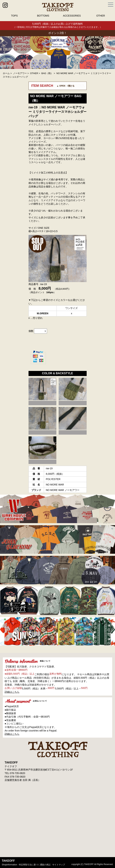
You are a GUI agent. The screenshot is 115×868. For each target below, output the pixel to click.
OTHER (101, 16)
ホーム (6, 73)
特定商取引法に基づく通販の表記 (35, 865)
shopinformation (9, 865)
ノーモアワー (20, 73)
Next (110, 53)
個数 (31, 331)
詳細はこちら (12, 692)
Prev (5, 53)
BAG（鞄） (47, 73)
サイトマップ (59, 865)
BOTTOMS (43, 16)
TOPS (14, 16)
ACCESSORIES (72, 16)
